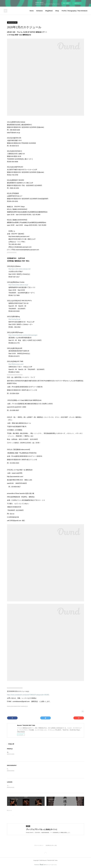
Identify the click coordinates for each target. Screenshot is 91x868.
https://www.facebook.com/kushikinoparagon (23, 335)
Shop (57, 11)
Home (32, 11)
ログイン (77, 3)
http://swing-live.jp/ (15, 319)
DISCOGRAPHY (12, 765)
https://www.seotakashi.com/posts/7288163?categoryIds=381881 (28, 695)
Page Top (45, 853)
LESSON (10, 782)
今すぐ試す (66, 3)
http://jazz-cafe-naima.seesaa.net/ (20, 269)
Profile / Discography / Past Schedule (75, 11)
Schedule (39, 11)
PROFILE (10, 749)
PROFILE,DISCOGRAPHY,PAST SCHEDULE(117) (17, 706)
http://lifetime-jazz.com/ (16, 364)
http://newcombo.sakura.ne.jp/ (18, 285)
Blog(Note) (49, 11)
